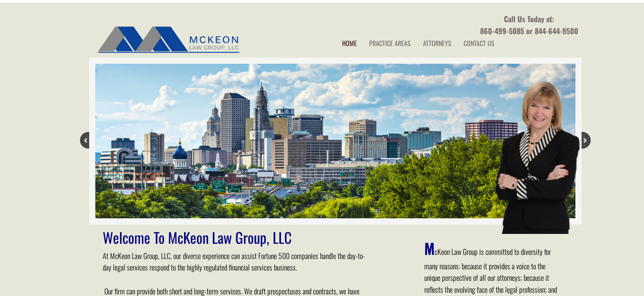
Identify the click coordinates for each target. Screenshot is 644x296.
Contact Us (479, 43)
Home (350, 43)
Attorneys (437, 43)
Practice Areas (390, 43)
